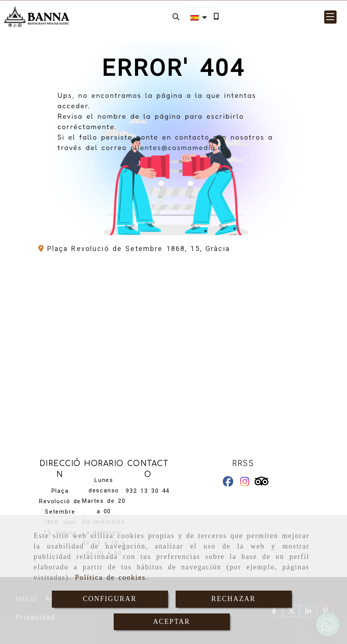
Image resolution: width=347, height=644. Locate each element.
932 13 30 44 (148, 491)
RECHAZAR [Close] (233, 599)
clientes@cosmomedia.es (178, 147)
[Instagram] (245, 483)
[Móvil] (216, 17)
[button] (330, 17)
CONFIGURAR (110, 599)
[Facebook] (228, 483)
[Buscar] (176, 17)
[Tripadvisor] (262, 483)
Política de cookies (110, 577)
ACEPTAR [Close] (172, 622)
